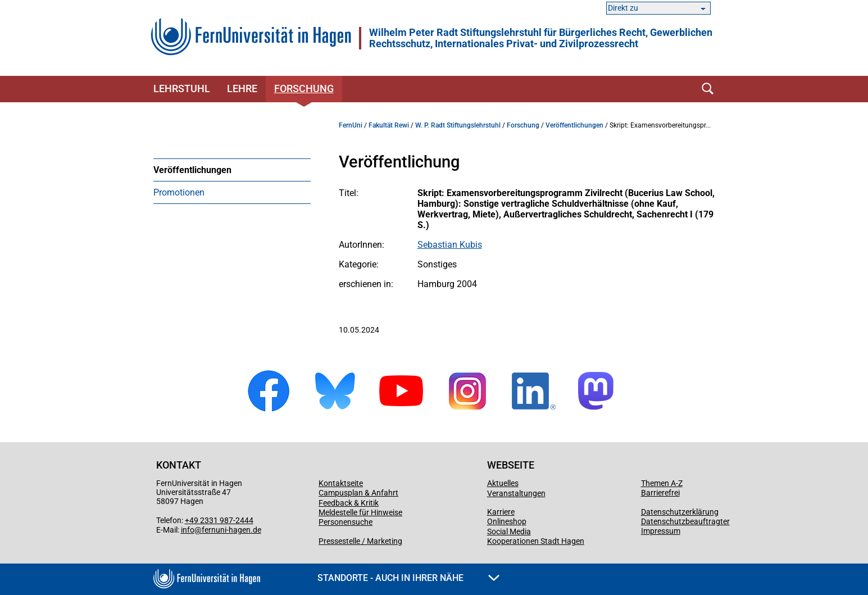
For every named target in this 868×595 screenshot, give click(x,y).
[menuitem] (232, 170)
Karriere (501, 512)
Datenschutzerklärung (680, 512)
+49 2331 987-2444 (219, 520)
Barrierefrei (660, 493)
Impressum (661, 531)
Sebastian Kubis (450, 245)
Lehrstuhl (182, 88)
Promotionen (179, 192)
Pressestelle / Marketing (360, 541)
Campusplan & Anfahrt (358, 493)
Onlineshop (507, 521)
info (188, 530)
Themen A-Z (662, 483)
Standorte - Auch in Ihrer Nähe (408, 578)
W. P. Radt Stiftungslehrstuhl (458, 125)
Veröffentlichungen (192, 170)
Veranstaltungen (516, 493)
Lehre (242, 88)
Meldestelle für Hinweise (360, 512)
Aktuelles (503, 483)
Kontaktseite (341, 483)
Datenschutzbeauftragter (685, 521)
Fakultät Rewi (389, 125)
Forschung (304, 88)
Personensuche (346, 522)
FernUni (351, 125)
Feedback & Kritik (349, 503)
